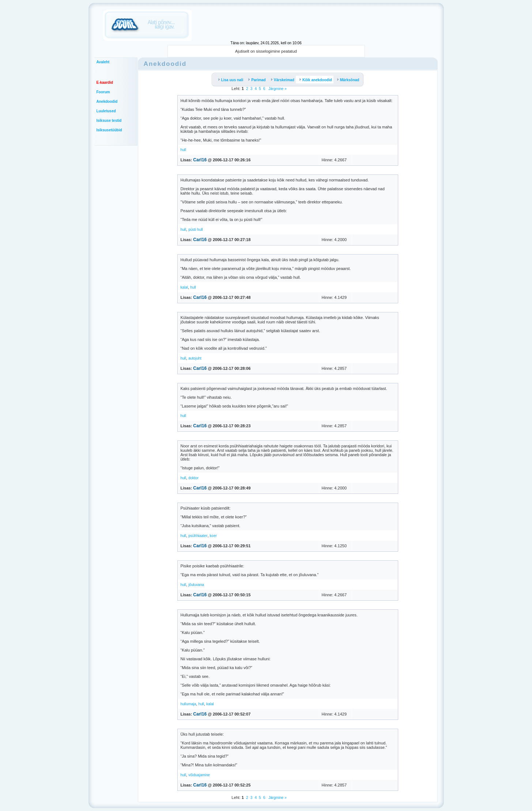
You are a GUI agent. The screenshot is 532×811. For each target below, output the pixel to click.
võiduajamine (199, 775)
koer (213, 536)
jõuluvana (196, 585)
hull (184, 150)
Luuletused (106, 111)
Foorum (103, 92)
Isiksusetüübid (109, 130)
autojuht (195, 358)
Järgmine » (277, 89)
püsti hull (195, 230)
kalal (184, 287)
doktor (193, 478)
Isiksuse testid (109, 121)
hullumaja (188, 704)
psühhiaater (198, 536)
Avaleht (103, 62)
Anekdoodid (107, 102)
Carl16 (200, 160)
